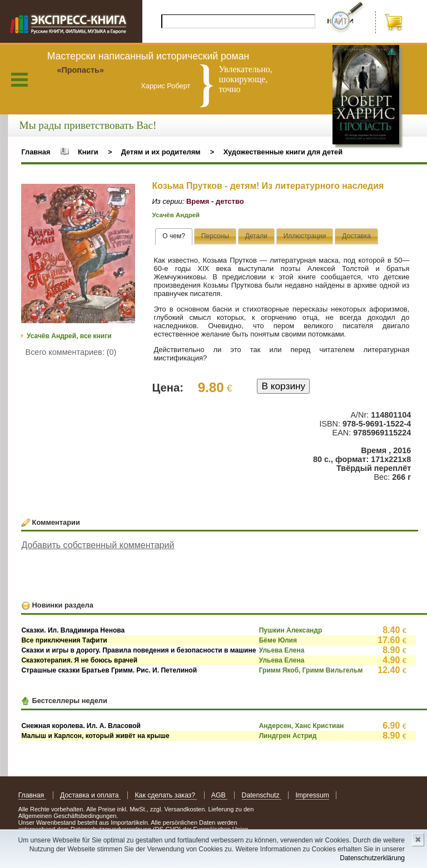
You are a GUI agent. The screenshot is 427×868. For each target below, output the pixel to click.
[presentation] (174, 237)
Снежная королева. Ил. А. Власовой (81, 726)
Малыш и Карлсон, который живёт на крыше (95, 736)
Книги (88, 152)
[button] (125, 194)
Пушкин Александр (291, 630)
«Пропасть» (80, 70)
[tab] (174, 237)
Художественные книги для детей (283, 152)
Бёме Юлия (278, 640)
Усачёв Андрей (176, 215)
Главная (36, 152)
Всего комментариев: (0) (71, 352)
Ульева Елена (282, 650)
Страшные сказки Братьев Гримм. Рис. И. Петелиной (109, 670)
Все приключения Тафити (64, 640)
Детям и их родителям (161, 152)
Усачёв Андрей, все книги (69, 336)
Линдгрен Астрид (288, 736)
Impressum (312, 795)
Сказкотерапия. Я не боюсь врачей (79, 660)
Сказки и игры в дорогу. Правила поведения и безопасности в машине (138, 650)
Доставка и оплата (90, 795)
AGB (219, 795)
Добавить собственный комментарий (98, 545)
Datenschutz (262, 795)
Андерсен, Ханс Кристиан (302, 726)
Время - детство (215, 201)
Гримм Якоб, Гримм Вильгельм (311, 670)
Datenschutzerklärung (372, 858)
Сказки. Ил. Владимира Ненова (73, 630)
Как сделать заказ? (166, 795)
